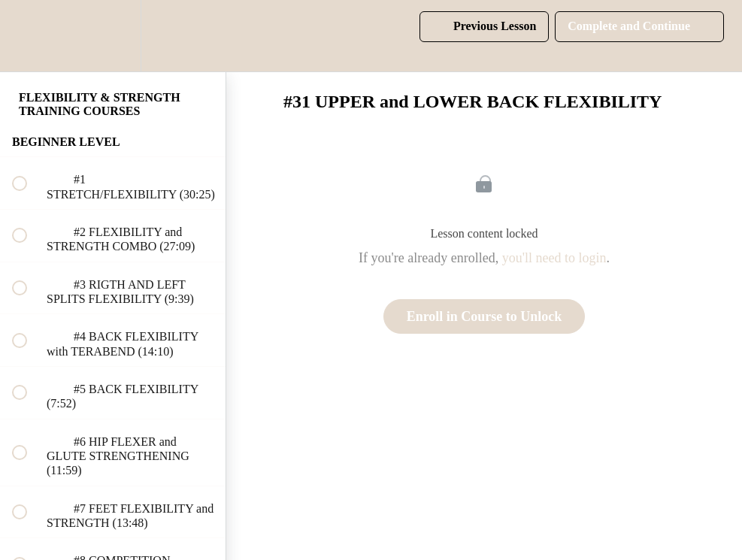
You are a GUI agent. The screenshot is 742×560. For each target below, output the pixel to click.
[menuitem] (113, 36)
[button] (28, 36)
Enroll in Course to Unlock (485, 316)
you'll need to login (554, 258)
